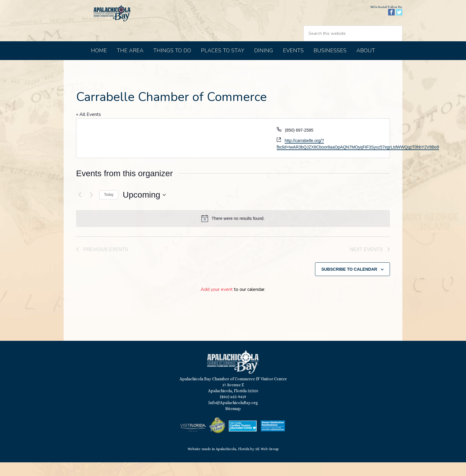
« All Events (89, 127)
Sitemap (233, 422)
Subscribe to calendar (349, 283)
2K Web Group (267, 463)
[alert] (233, 231)
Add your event (217, 303)
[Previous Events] (80, 207)
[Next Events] (91, 207)
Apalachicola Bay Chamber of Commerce (115, 27)
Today (109, 207)
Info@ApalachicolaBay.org (233, 416)
